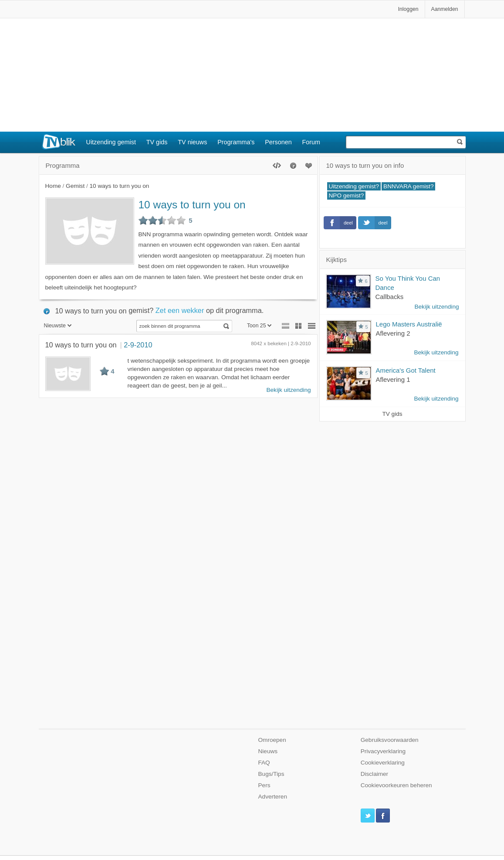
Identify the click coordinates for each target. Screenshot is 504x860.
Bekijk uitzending (288, 390)
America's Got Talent (406, 370)
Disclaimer (374, 774)
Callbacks (390, 297)
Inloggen (408, 9)
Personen (278, 142)
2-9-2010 (138, 345)
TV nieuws (192, 142)
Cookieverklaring (383, 763)
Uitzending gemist (111, 142)
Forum (311, 142)
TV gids (157, 142)
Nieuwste (58, 326)
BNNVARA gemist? (408, 186)
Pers (264, 785)
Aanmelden (445, 9)
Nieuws (268, 751)
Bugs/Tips (271, 774)
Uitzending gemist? (354, 186)
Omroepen (272, 740)
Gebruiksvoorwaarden (390, 740)
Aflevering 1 (393, 379)
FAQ (264, 763)
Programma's (236, 142)
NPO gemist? (347, 195)
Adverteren (273, 797)
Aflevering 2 (393, 333)
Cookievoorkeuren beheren (396, 785)
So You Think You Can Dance (408, 283)
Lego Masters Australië (409, 324)
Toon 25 (259, 326)
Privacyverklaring (383, 751)
